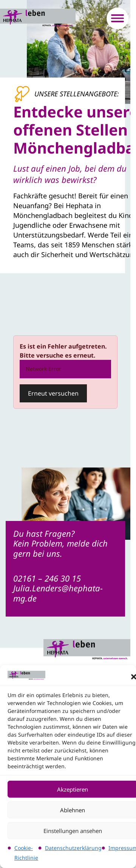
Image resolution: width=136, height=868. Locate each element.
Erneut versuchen (53, 393)
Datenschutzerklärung (73, 848)
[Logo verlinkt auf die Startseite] (38, 18)
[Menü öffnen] (117, 18)
